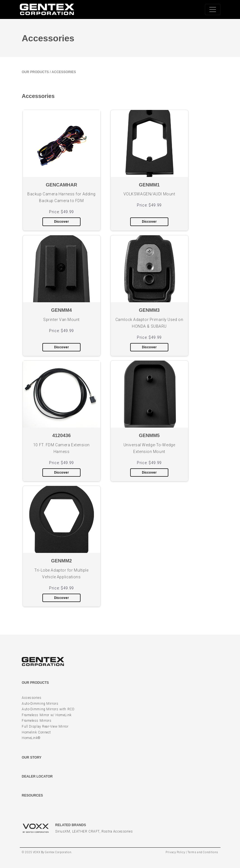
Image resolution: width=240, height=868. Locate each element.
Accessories (31, 698)
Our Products (35, 72)
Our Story (32, 757)
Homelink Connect (36, 732)
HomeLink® (31, 738)
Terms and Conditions (203, 852)
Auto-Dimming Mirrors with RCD (48, 709)
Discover (61, 222)
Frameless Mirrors (37, 721)
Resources (32, 795)
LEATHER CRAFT (86, 831)
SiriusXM (63, 831)
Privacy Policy (175, 852)
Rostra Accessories (117, 831)
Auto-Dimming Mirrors (40, 704)
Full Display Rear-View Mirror (45, 726)
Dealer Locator (37, 776)
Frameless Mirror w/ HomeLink (47, 715)
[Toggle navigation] (213, 9)
